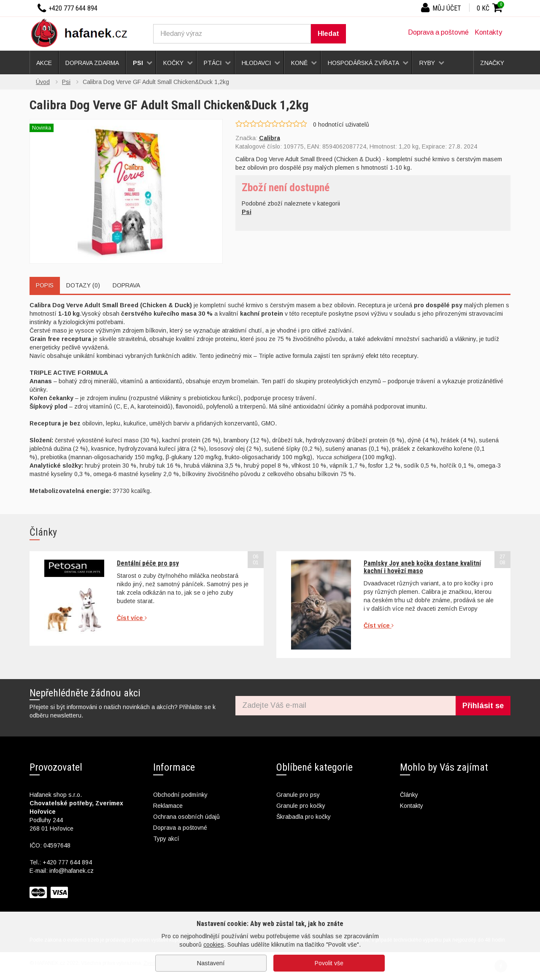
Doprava (126, 285)
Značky (492, 63)
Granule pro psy (298, 795)
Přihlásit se (483, 706)
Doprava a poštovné (438, 32)
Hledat (328, 34)
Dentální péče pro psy (148, 563)
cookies (214, 945)
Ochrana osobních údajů (186, 817)
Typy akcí (166, 839)
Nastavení (211, 963)
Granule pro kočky (301, 806)
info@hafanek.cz (72, 871)
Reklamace (168, 806)
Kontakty (488, 32)
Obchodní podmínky (180, 795)
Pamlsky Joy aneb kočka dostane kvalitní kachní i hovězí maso (422, 567)
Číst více (132, 618)
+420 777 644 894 (67, 862)
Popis (45, 285)
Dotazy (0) (83, 285)
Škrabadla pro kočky (304, 817)
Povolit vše (329, 963)
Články (409, 795)
